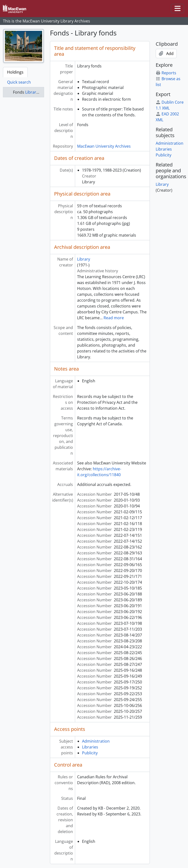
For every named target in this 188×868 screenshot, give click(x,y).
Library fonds (37, 92)
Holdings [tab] (15, 72)
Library (84, 259)
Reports (166, 73)
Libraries (90, 747)
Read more (114, 318)
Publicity (90, 753)
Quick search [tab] (19, 82)
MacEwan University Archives (104, 146)
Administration (96, 741)
